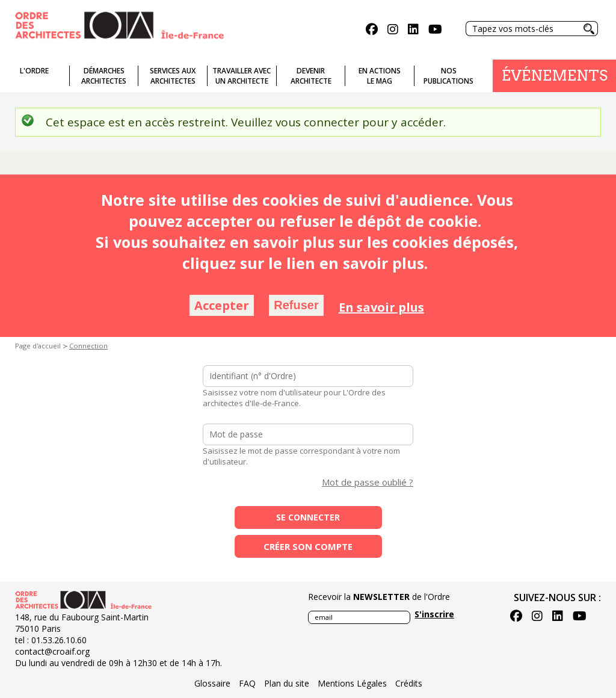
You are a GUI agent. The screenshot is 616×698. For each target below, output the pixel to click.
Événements (555, 76)
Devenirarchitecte (311, 76)
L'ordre (34, 71)
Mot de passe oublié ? (368, 482)
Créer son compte (308, 546)
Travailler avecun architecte (242, 76)
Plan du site (287, 683)
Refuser (296, 305)
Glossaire (212, 683)
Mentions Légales (352, 683)
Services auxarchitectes (173, 76)
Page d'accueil (38, 346)
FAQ (247, 683)
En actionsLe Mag (380, 76)
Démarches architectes (104, 76)
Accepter (222, 305)
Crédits (409, 683)
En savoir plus (381, 307)
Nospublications (448, 76)
